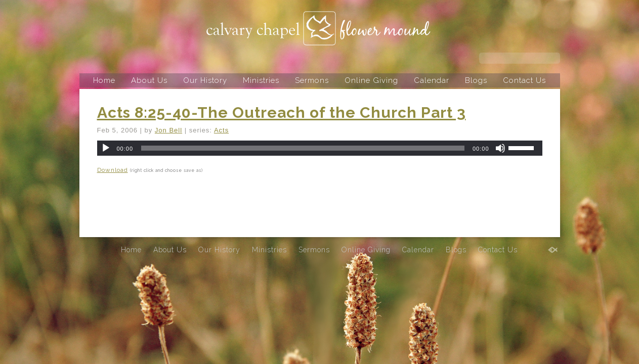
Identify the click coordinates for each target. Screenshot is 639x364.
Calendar (432, 80)
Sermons (312, 80)
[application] (320, 148)
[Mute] (500, 148)
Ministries (261, 80)
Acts (221, 130)
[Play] (106, 148)
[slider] (303, 148)
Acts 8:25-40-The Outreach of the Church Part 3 (282, 112)
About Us (149, 80)
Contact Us (524, 80)
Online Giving (371, 80)
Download (113, 170)
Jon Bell (168, 130)
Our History (205, 80)
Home (104, 80)
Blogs (476, 80)
